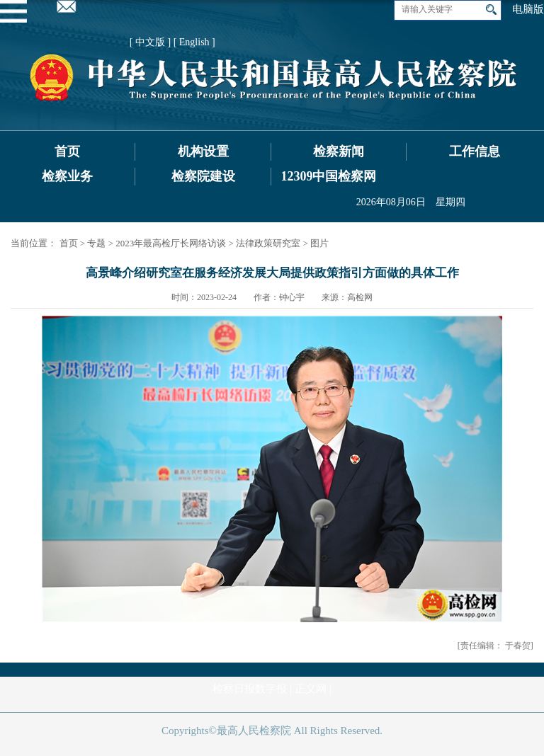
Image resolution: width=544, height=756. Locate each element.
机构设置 (203, 151)
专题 (96, 243)
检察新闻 (339, 151)
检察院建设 (203, 176)
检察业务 (67, 176)
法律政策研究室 (268, 243)
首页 (67, 151)
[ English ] (194, 42)
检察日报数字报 (250, 689)
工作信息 (475, 151)
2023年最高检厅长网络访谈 (171, 243)
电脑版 (528, 9)
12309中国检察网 (328, 176)
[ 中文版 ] (150, 42)
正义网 (311, 689)
